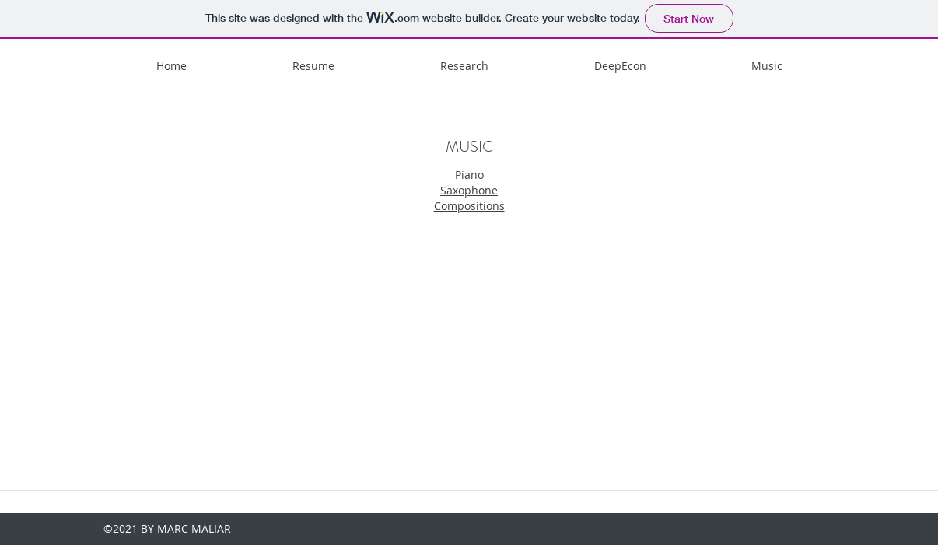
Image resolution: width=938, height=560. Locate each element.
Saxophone (469, 190)
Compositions (469, 206)
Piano (469, 175)
